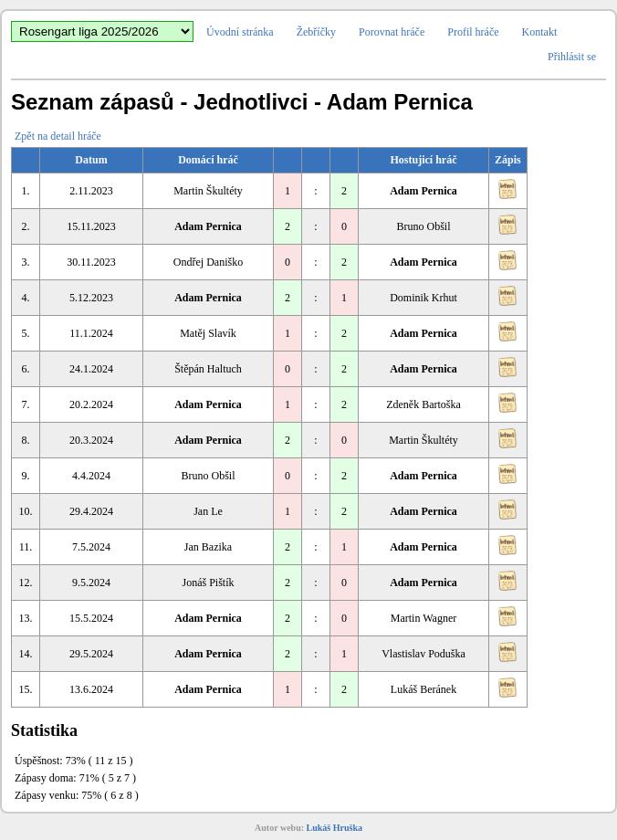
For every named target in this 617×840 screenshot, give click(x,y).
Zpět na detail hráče (58, 136)
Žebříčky (316, 32)
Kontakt (540, 32)
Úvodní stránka (240, 32)
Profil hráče (473, 32)
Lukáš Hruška (335, 828)
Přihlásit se (572, 57)
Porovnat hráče (392, 32)
